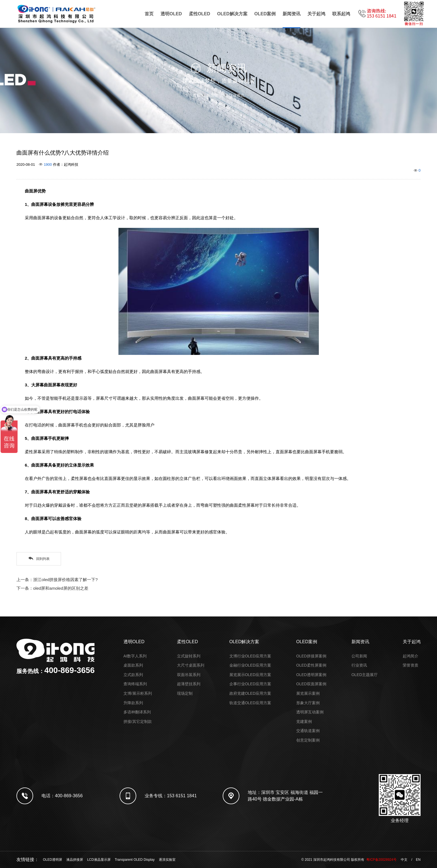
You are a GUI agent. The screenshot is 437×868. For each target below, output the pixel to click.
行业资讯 (237, 95)
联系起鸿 (341, 14)
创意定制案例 (308, 740)
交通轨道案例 (308, 731)
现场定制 (185, 693)
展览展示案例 (308, 693)
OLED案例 (265, 14)
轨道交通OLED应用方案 (250, 703)
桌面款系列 (133, 665)
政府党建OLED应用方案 (250, 693)
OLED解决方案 (232, 14)
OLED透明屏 (53, 860)
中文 (404, 860)
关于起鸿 (316, 14)
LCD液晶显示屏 (99, 860)
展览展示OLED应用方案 (250, 675)
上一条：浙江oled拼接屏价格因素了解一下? (57, 580)
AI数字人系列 (135, 656)
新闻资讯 (292, 14)
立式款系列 (133, 675)
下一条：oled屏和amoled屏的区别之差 (52, 588)
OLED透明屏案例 (311, 675)
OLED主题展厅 (365, 675)
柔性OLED (200, 14)
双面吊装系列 (189, 675)
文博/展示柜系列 (138, 693)
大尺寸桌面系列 (191, 665)
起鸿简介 (411, 656)
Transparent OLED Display (135, 860)
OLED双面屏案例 (311, 684)
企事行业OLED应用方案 (250, 684)
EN (418, 860)
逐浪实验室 (167, 860)
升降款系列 (133, 703)
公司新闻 (359, 656)
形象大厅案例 (308, 703)
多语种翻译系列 (137, 712)
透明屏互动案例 (310, 712)
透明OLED (171, 14)
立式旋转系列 (189, 656)
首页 (149, 14)
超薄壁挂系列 (189, 684)
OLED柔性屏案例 (311, 665)
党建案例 (304, 721)
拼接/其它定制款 (138, 721)
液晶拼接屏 (75, 860)
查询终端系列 (135, 684)
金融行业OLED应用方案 (250, 665)
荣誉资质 (411, 665)
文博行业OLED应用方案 (250, 656)
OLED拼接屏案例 (311, 656)
